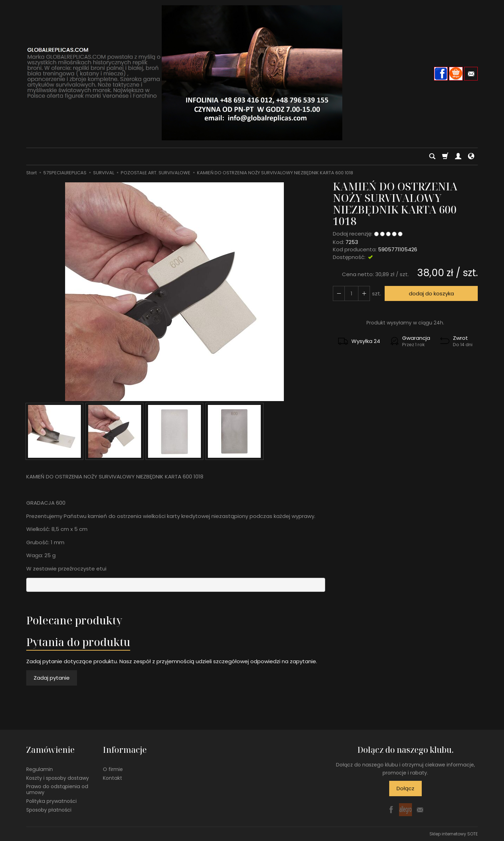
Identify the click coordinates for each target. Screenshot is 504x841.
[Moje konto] (458, 156)
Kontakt (113, 778)
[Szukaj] (432, 156)
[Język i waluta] (471, 156)
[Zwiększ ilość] (339, 293)
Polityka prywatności (51, 801)
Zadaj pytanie (52, 678)
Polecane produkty (74, 620)
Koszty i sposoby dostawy (58, 778)
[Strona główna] (252, 73)
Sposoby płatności (49, 810)
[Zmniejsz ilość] (364, 293)
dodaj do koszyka (431, 293)
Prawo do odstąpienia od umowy (57, 789)
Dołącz (405, 788)
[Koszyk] (445, 156)
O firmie (113, 769)
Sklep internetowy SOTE (454, 834)
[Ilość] (351, 293)
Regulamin (40, 769)
